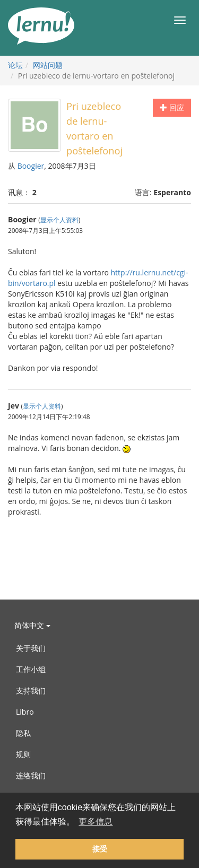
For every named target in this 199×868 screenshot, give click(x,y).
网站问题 (48, 65)
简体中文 (32, 625)
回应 (172, 107)
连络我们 (31, 775)
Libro (25, 712)
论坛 (15, 65)
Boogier (31, 166)
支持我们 (31, 691)
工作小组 (31, 669)
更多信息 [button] (96, 822)
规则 (23, 754)
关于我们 (31, 648)
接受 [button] (100, 849)
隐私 (23, 733)
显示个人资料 (59, 220)
